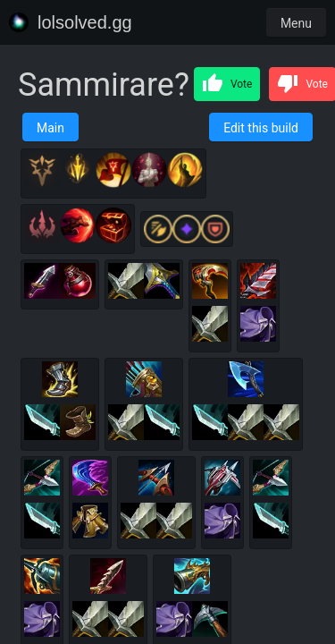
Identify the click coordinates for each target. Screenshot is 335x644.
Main (50, 128)
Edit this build (261, 128)
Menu (296, 23)
